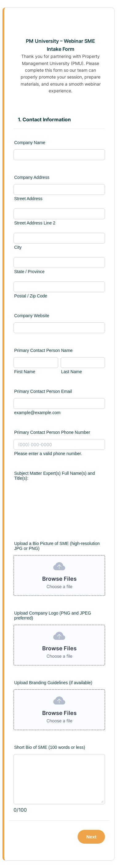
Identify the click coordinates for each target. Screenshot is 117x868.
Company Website (32, 316)
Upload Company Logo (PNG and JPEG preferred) (53, 616)
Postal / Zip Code (31, 296)
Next (91, 837)
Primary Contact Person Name (43, 350)
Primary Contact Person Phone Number (52, 432)
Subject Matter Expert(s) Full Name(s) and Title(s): (54, 476)
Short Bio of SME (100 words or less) (50, 747)
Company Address (32, 177)
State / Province (29, 272)
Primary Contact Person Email (43, 391)
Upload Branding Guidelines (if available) (53, 683)
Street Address (28, 199)
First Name (25, 372)
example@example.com (37, 413)
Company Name (30, 143)
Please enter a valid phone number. (48, 454)
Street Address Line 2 (35, 223)
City (18, 247)
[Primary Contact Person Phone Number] (59, 444)
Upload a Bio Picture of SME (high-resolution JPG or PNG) (57, 546)
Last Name (72, 372)
